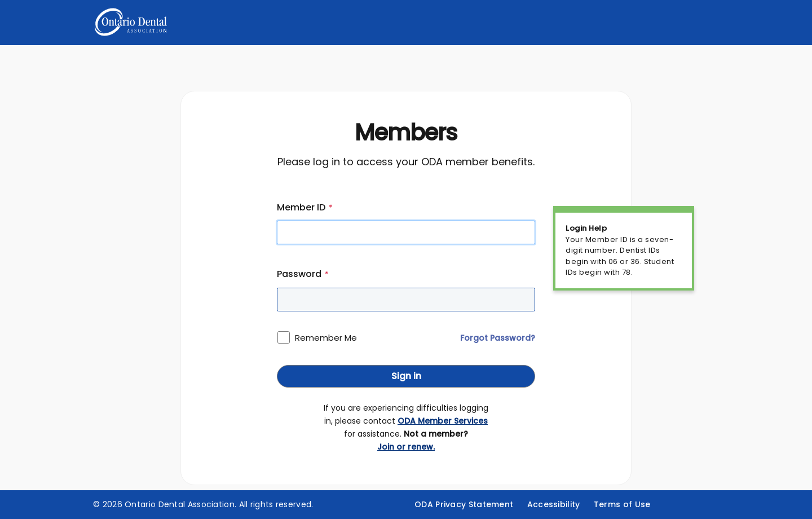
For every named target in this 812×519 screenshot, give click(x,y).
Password (302, 274)
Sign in (406, 376)
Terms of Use (622, 504)
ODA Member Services (443, 421)
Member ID (304, 207)
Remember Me (326, 338)
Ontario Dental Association (180, 504)
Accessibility (554, 504)
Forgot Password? (498, 338)
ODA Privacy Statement (464, 504)
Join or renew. (406, 447)
